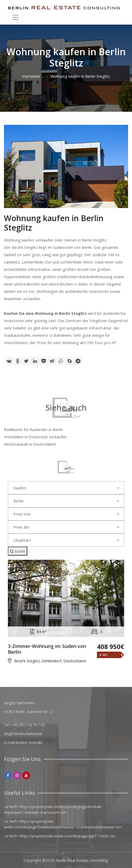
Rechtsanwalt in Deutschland (30, 444)
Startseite (31, 76)
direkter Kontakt (29, 743)
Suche (18, 551)
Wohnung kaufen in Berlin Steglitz (80, 76)
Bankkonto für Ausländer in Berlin (33, 429)
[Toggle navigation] (15, 17)
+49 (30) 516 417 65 (28, 725)
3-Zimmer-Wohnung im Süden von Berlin (47, 649)
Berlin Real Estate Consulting (82, 860)
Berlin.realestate (28, 734)
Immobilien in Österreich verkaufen (35, 437)
